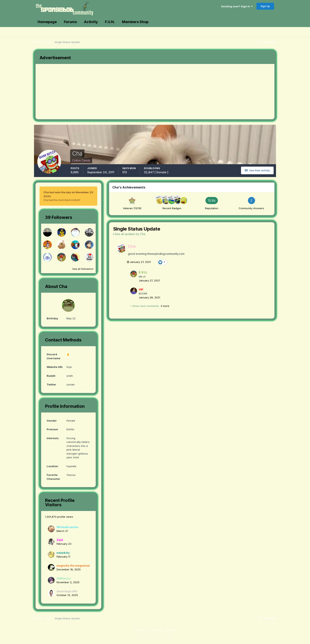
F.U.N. (110, 22)
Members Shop (135, 22)
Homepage (47, 22)
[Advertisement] (108, 92)
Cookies (172, 630)
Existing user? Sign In (237, 6)
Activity (91, 22)
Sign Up (265, 6)
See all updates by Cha (129, 234)
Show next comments (150, 306)
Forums (70, 22)
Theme (139, 630)
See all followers (83, 269)
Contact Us (155, 630)
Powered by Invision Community (155, 638)
